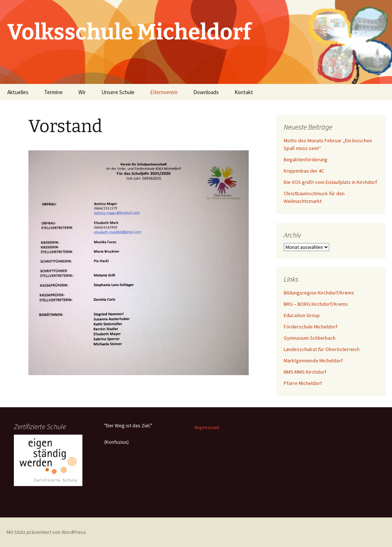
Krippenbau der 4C (304, 171)
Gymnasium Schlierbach (310, 338)
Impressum (207, 427)
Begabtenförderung (306, 159)
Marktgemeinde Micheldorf (313, 361)
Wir (82, 92)
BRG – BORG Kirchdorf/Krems (316, 304)
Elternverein (164, 92)
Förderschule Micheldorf (311, 327)
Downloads (206, 92)
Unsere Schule (118, 92)
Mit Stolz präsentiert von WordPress (46, 532)
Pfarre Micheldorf (303, 383)
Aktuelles (18, 92)
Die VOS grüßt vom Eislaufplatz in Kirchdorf (330, 182)
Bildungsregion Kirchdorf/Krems (319, 293)
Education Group (302, 315)
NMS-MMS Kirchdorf (305, 372)
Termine (53, 92)
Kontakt (244, 92)
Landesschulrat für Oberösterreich (322, 349)
